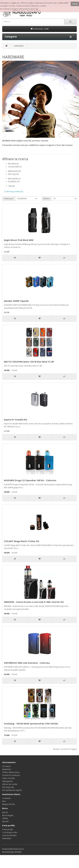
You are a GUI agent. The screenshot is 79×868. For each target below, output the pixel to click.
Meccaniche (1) (14, 179)
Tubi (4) (11, 186)
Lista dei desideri (9, 835)
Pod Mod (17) (14, 182)
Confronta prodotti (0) (14, 192)
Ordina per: (9, 199)
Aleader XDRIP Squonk (16, 301)
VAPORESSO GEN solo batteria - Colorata (27, 663)
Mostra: (47, 199)
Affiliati (5, 818)
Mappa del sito (9, 804)
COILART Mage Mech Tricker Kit (22, 541)
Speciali (5, 821)
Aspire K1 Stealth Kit (16, 420)
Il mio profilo (8, 829)
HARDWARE (19, 46)
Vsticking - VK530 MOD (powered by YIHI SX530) (31, 724)
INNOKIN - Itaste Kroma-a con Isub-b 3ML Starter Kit (34, 602)
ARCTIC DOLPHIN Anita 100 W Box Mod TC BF (29, 362)
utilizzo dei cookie (10, 784)
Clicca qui (34, 9)
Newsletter (7, 838)
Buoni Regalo (8, 815)
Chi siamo (6, 766)
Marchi (5, 812)
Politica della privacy (11, 772)
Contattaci (7, 798)
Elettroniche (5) (14, 171)
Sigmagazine (8, 781)
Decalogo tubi (8, 787)
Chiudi (75, 4)
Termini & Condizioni (11, 775)
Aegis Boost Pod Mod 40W (19, 240)
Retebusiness (18, 849)
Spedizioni (7, 769)
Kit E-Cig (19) (13, 174)
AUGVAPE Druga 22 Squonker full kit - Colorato (30, 480)
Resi (4, 801)
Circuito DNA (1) (15, 167)
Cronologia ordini (10, 832)
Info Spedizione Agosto (12, 790)
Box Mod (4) (13, 164)
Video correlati (8, 778)
